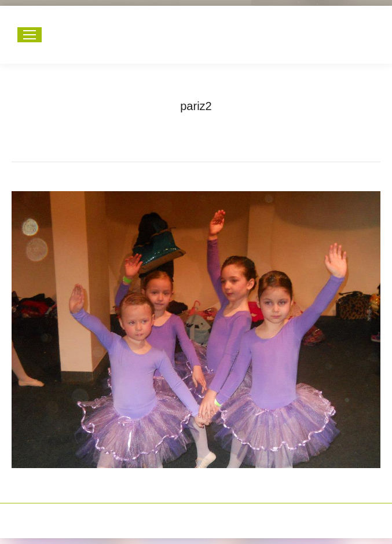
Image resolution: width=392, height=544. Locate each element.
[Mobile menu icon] (30, 35)
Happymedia (219, 515)
